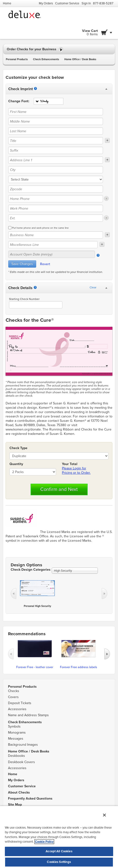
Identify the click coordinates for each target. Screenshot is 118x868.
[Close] (104, 815)
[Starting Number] (35, 287)
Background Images (23, 745)
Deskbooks (17, 756)
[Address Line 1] (56, 160)
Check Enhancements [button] (46, 59)
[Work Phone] (56, 208)
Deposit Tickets (20, 703)
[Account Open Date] (98, 255)
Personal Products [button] (17, 59)
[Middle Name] (56, 121)
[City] (56, 170)
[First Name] (56, 112)
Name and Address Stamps (28, 715)
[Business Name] (56, 235)
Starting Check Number (24, 299)
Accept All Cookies (59, 851)
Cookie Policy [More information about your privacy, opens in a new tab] (44, 842)
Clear (93, 287)
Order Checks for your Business (35, 50)
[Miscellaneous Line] (53, 245)
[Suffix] (56, 150)
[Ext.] (56, 218)
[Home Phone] (56, 199)
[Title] (56, 141)
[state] (56, 179)
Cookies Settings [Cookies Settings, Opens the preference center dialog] (59, 862)
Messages (16, 739)
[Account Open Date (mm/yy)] (52, 254)
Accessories (17, 709)
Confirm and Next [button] (59, 489)
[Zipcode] (56, 189)
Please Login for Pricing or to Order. (76, 470)
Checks (14, 691)
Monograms (17, 733)
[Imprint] (35, 88)
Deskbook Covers (21, 762)
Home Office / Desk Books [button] (80, 59)
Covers (13, 697)
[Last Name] (56, 131)
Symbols (14, 726)
